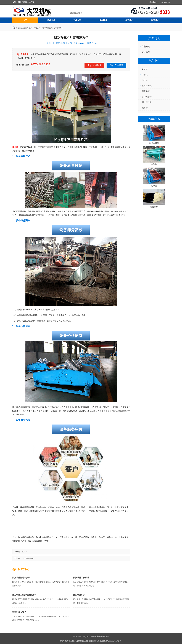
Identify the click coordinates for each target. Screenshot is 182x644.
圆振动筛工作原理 (81, 578)
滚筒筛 (145, 69)
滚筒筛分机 (147, 86)
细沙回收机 (147, 102)
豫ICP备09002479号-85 (112, 641)
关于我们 (129, 20)
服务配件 (103, 20)
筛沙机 (145, 75)
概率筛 (145, 108)
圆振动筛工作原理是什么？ (24, 595)
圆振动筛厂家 (79, 595)
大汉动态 (146, 52)
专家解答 (116, 65)
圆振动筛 (51, 20)
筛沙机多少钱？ (28, 558)
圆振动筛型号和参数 (21, 578)
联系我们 (155, 20)
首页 (25, 20)
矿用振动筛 (147, 97)
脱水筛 (15, 147)
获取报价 (94, 65)
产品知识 (77, 20)
